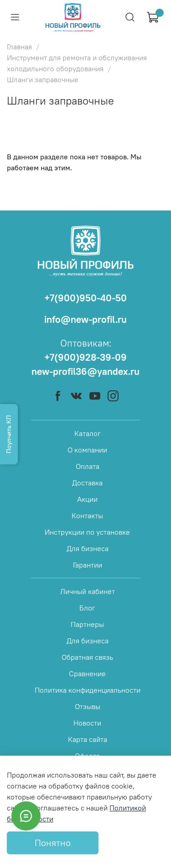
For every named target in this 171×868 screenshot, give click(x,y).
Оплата (88, 466)
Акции (87, 499)
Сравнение (87, 673)
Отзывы (88, 706)
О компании (87, 450)
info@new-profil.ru (85, 319)
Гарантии (88, 565)
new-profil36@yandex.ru (85, 371)
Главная (19, 47)
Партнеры (87, 624)
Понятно (53, 843)
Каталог (88, 433)
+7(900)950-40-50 (85, 298)
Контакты (87, 516)
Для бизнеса (88, 548)
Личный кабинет (88, 591)
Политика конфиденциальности (88, 690)
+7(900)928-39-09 (85, 357)
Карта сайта (88, 739)
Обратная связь (87, 657)
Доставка (87, 483)
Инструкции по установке (87, 532)
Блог (87, 608)
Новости (87, 723)
